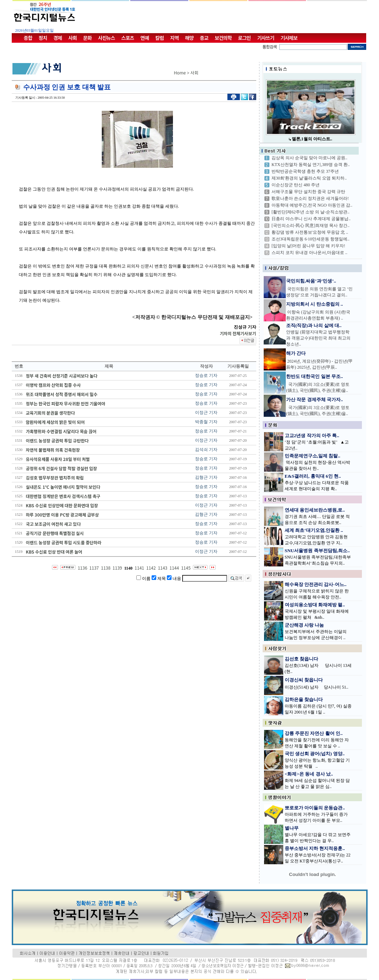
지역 (174, 38)
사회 (73, 38)
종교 (204, 38)
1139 (117, 568)
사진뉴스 (106, 38)
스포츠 (128, 38)
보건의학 (223, 38)
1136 (82, 568)
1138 (106, 568)
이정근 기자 (206, 413)
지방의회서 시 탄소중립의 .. (315, 304)
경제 (58, 38)
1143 (163, 568)
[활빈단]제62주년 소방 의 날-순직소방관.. (310, 212)
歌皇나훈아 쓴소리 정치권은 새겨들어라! (310, 198)
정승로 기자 (206, 375)
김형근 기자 (206, 477)
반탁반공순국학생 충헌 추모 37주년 (305, 171)
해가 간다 (296, 353)
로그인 (244, 38)
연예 (145, 38)
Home (180, 72)
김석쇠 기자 (206, 450)
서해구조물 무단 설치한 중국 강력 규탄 (308, 192)
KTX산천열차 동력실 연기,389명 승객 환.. (311, 165)
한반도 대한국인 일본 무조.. (315, 376)
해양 (189, 38)
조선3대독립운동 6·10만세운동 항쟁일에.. (310, 239)
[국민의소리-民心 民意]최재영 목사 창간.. (310, 225)
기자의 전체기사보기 (238, 333)
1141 (139, 568)
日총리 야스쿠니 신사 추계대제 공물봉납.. (311, 219)
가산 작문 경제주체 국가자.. (315, 400)
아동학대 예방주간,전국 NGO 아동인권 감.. (312, 205)
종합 (28, 38)
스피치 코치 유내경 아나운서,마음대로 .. (309, 253)
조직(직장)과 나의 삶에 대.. (314, 325)
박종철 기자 (206, 422)
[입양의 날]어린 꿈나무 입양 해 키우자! (308, 246)
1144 (174, 568)
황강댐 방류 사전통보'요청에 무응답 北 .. (310, 232)
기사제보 (289, 38)
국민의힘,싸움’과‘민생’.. (311, 281)
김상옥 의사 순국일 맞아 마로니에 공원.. (309, 158)
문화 (88, 38)
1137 (94, 568)
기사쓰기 (266, 38)
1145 (186, 568)
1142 (151, 568)
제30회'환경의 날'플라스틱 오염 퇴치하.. (309, 178)
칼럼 (159, 38)
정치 (43, 38)
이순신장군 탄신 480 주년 (296, 185)
